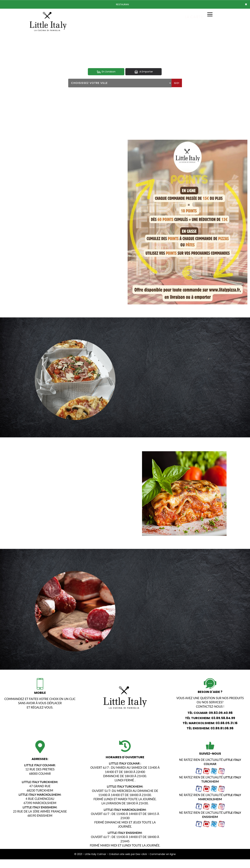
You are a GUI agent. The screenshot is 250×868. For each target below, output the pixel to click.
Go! (177, 83)
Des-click (141, 854)
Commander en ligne (163, 854)
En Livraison (106, 72)
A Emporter (143, 72)
